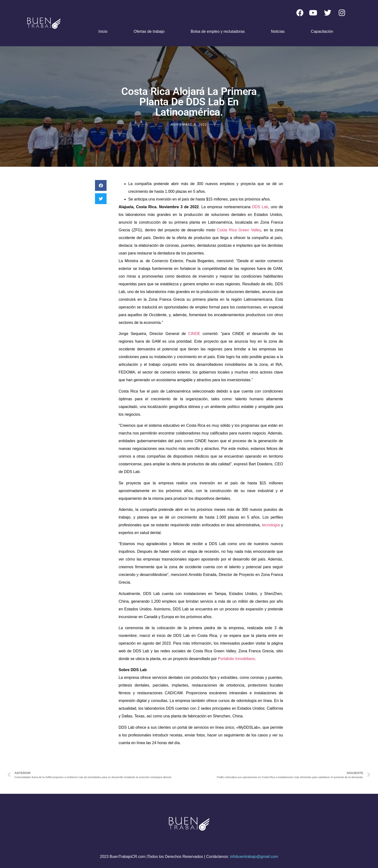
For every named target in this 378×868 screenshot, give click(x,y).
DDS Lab (260, 207)
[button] (101, 185)
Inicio (103, 31)
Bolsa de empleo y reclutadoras (218, 31)
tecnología (271, 525)
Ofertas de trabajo (149, 31)
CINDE (193, 334)
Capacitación (322, 31)
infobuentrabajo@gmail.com (254, 857)
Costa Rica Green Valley (239, 230)
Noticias (278, 31)
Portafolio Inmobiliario (236, 659)
